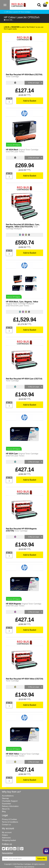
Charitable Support (10, 801)
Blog (4, 811)
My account (7, 832)
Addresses (6, 838)
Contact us (6, 825)
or (12, 27)
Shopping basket (9, 840)
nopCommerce (29, 867)
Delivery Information (10, 806)
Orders (5, 835)
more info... (9, 20)
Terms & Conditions (10, 822)
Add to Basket (30, 101)
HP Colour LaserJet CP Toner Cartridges (18, 12)
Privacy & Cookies (9, 819)
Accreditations (8, 796)
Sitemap (5, 798)
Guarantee (6, 804)
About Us (6, 809)
